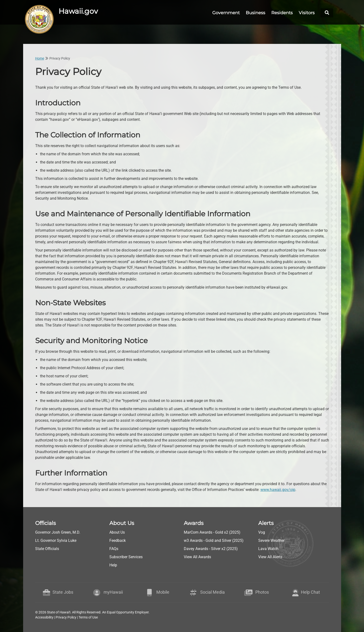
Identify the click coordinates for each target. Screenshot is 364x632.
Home (40, 58)
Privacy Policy (66, 617)
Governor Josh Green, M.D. (58, 532)
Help (113, 565)
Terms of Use (88, 617)
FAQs (114, 549)
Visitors (307, 13)
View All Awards (197, 557)
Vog (262, 532)
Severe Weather (271, 540)
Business (255, 13)
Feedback (118, 540)
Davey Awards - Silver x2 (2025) (211, 549)
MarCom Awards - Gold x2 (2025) (212, 532)
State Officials (47, 549)
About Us (117, 532)
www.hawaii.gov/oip (278, 490)
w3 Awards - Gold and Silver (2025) (214, 540)
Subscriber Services (126, 557)
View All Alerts (270, 557)
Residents (282, 13)
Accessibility (44, 617)
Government (226, 13)
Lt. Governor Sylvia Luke (56, 540)
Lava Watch (268, 549)
